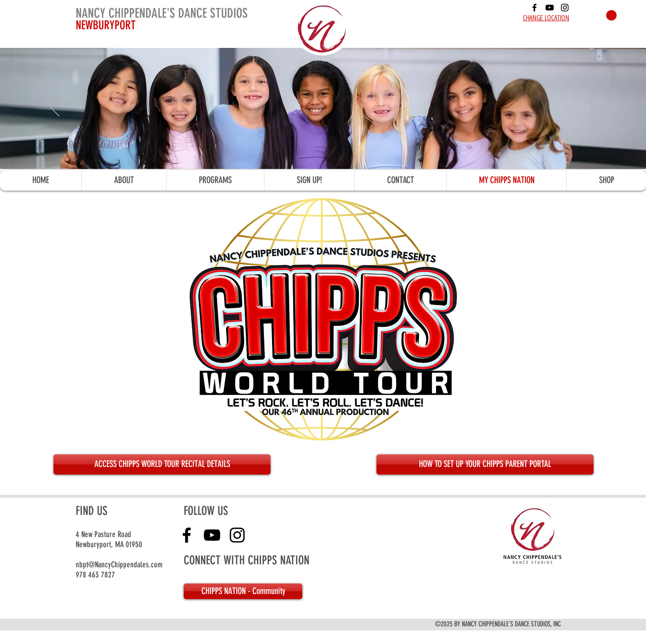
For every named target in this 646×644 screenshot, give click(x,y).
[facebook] (534, 8)
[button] (611, 15)
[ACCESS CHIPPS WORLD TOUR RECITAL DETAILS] (162, 464)
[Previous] (55, 108)
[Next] (591, 108)
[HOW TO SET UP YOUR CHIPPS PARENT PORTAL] (485, 464)
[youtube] (550, 8)
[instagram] (565, 8)
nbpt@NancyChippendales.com (119, 565)
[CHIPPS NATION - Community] (243, 591)
